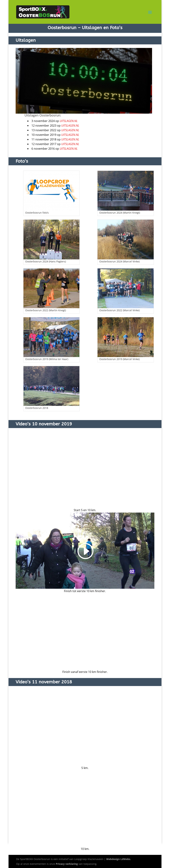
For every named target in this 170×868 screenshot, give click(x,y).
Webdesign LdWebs (118, 859)
